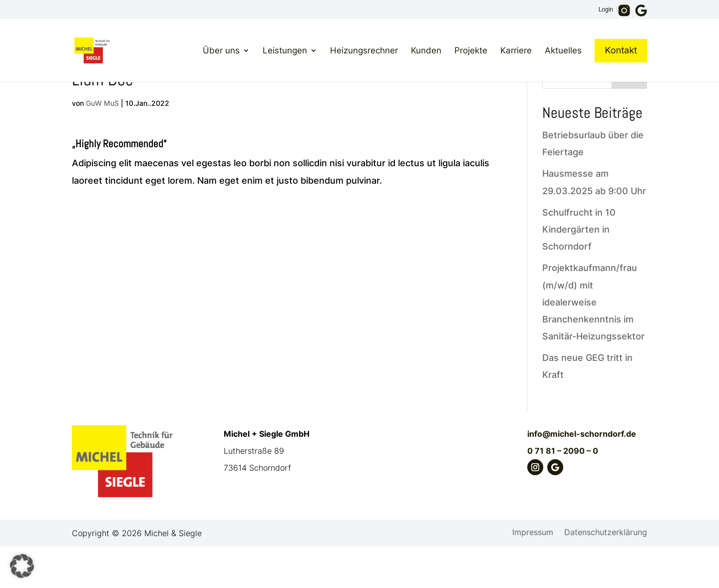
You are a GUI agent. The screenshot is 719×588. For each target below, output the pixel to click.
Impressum (533, 574)
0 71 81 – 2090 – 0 (563, 492)
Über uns (221, 50)
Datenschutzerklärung (606, 574)
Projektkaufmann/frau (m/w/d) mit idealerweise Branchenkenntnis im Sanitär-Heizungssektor (593, 343)
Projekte (471, 50)
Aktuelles (563, 50)
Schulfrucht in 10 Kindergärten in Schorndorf (579, 271)
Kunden (426, 50)
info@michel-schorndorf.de (582, 475)
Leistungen (285, 50)
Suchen (629, 121)
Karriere (516, 50)
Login (606, 10)
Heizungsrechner (364, 50)
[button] (22, 566)
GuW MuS (102, 145)
